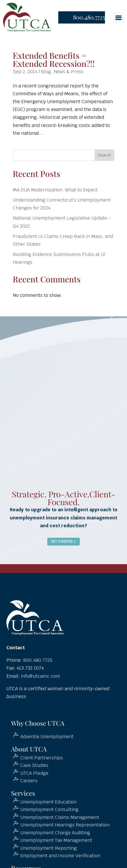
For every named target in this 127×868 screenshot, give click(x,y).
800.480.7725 (89, 17)
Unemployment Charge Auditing (55, 833)
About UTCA (29, 749)
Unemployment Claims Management (60, 817)
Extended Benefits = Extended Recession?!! (54, 59)
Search (104, 155)
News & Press (69, 72)
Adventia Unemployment (47, 737)
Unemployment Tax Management (56, 840)
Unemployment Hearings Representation (65, 825)
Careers (29, 781)
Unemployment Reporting (49, 848)
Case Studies (34, 765)
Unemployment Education (48, 802)
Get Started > (63, 541)
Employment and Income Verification (60, 856)
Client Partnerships (42, 758)
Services (23, 793)
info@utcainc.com (40, 676)
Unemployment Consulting (49, 809)
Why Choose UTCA (38, 723)
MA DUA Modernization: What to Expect (55, 190)
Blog (46, 72)
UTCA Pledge (34, 773)
